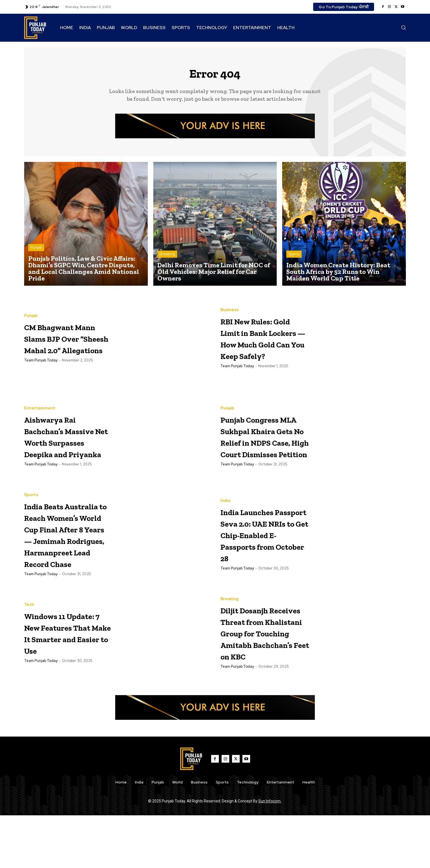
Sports (294, 257)
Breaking (167, 257)
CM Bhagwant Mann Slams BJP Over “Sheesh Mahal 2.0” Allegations (66, 341)
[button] (403, 27)
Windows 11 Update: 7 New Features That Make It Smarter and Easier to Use (67, 672)
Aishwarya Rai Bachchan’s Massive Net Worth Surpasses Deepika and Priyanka (68, 439)
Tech (29, 639)
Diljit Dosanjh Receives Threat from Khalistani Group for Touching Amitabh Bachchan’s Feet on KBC (261, 679)
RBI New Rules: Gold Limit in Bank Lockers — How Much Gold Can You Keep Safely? (262, 341)
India (225, 494)
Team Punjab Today (41, 375)
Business (230, 302)
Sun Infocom (270, 854)
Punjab (36, 251)
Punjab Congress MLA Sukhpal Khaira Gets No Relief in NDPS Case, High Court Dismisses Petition (264, 440)
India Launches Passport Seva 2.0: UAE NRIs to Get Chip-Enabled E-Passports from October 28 (262, 539)
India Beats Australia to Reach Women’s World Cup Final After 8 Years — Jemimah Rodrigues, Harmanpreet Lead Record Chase (66, 556)
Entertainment (40, 400)
